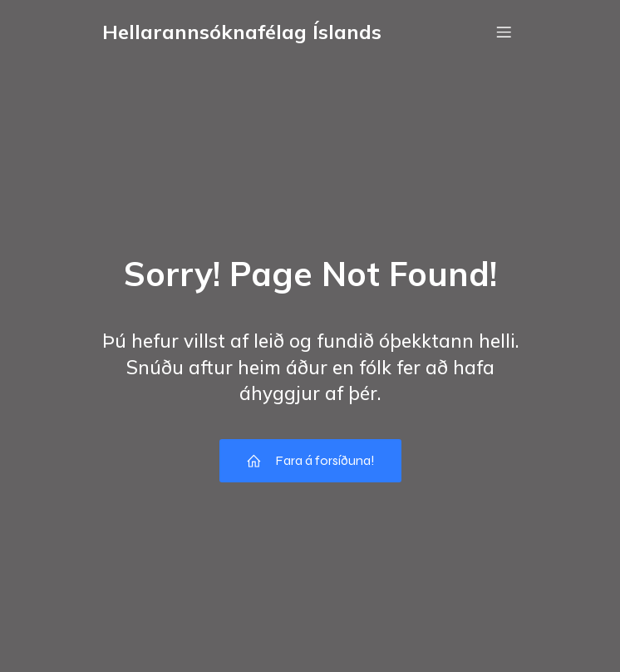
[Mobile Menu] (504, 32)
